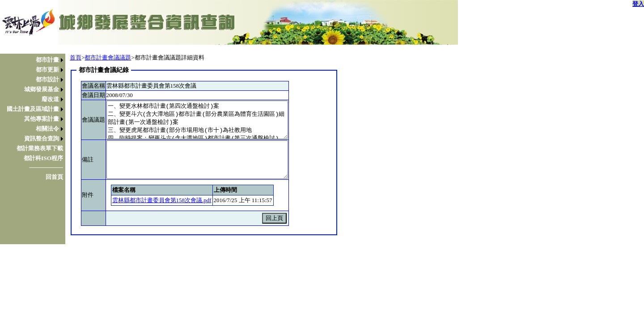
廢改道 (50, 99)
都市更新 (47, 70)
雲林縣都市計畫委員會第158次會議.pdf (162, 200)
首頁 (76, 57)
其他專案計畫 (42, 119)
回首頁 (54, 177)
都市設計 (47, 79)
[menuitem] (35, 60)
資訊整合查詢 (42, 138)
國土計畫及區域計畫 (33, 109)
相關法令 (47, 129)
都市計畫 (47, 60)
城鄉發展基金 (42, 89)
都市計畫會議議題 (108, 57)
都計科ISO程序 (43, 158)
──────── (46, 167)
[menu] (35, 119)
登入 (638, 4)
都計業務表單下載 (40, 148)
